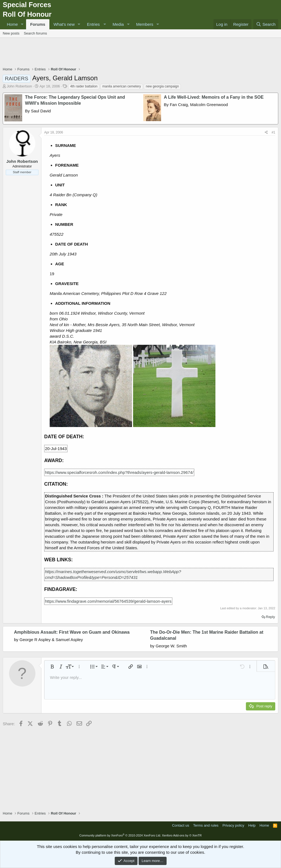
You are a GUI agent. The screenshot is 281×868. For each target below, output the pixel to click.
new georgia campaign (162, 86)
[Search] (266, 24)
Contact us (181, 825)
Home (12, 24)
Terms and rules (206, 825)
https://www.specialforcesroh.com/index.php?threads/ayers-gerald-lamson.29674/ (119, 472)
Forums (38, 24)
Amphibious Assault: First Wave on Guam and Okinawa (72, 632)
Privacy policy (233, 825)
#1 (273, 132)
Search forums (36, 33)
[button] (22, 24)
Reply (270, 617)
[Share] (266, 133)
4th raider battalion (84, 86)
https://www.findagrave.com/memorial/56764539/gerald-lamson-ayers (108, 601)
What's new (64, 24)
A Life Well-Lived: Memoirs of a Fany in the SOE (214, 97)
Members (145, 24)
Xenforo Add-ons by (182, 835)
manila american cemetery (122, 86)
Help (252, 825)
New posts (11, 33)
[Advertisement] (140, 53)
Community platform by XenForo (120, 835)
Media (118, 24)
